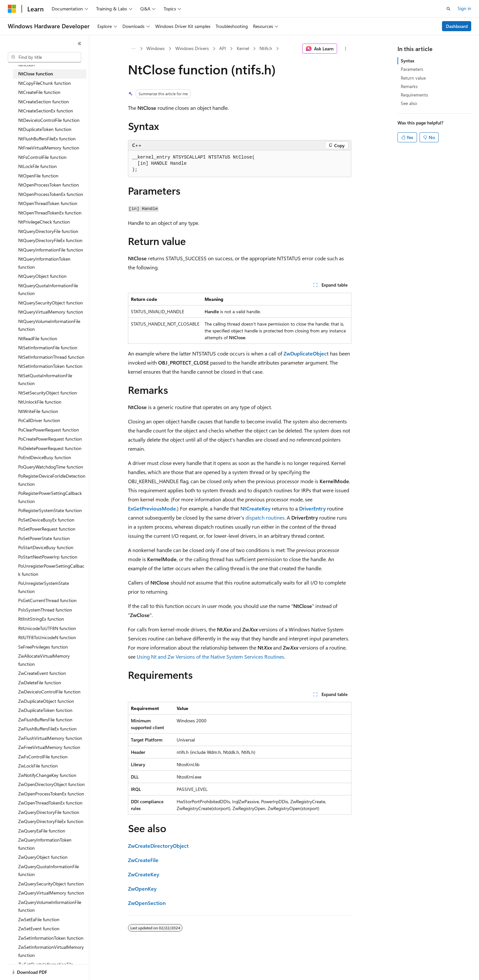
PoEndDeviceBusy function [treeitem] (45, 457)
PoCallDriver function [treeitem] (39, 420)
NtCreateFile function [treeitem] (39, 92)
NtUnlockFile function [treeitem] (40, 402)
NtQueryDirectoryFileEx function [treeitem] (50, 240)
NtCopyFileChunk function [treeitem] (44, 83)
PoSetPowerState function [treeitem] (44, 538)
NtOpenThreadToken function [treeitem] (48, 203)
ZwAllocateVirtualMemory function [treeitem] (44, 660)
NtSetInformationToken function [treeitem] (50, 366)
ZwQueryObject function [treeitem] (43, 857)
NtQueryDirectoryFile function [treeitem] (48, 231)
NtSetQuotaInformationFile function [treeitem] (45, 380)
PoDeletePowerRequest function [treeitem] (50, 448)
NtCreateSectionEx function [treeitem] (46, 111)
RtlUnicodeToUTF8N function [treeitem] (47, 628)
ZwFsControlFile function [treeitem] (43, 757)
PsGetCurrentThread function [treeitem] (47, 600)
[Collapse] (80, 44)
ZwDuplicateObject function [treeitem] (46, 701)
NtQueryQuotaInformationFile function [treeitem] (48, 290)
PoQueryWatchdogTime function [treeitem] (51, 467)
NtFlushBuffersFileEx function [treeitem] (47, 139)
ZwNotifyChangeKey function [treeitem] (47, 775)
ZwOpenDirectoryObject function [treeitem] (51, 784)
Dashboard (457, 26)
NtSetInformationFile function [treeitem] (48, 348)
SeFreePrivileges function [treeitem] (43, 647)
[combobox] (44, 57)
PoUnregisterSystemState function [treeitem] (44, 587)
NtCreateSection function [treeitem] (44, 102)
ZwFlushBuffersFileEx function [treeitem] (47, 729)
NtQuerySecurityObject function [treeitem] (50, 303)
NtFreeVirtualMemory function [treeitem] (49, 148)
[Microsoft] (12, 9)
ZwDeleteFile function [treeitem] (40, 683)
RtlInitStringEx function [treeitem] (41, 619)
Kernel (243, 48)
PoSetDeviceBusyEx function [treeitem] (46, 520)
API (223, 48)
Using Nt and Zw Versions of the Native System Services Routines (210, 657)
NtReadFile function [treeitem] (38, 338)
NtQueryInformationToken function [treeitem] (44, 263)
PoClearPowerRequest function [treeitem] (49, 430)
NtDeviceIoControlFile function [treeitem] (49, 120)
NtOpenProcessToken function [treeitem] (49, 185)
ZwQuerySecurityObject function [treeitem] (51, 884)
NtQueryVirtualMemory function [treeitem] (51, 312)
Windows (156, 48)
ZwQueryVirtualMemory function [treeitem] (51, 893)
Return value (413, 78)
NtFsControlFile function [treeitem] (42, 157)
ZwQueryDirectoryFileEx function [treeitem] (51, 821)
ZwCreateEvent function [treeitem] (42, 673)
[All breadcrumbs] (134, 49)
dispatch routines (265, 517)
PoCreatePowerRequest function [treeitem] (50, 439)
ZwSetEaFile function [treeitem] (39, 919)
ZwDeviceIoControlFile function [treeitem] (49, 692)
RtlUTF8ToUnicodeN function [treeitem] (47, 637)
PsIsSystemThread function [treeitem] (45, 610)
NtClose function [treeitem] (36, 74)
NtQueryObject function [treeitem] (42, 276)
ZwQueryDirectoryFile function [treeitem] (49, 812)
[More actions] (345, 49)
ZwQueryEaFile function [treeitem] (42, 831)
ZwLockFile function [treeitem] (38, 766)
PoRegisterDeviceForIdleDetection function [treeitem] (52, 480)
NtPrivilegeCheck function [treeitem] (44, 222)
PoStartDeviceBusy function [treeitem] (46, 547)
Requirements (414, 95)
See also (409, 103)
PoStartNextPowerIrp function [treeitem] (48, 557)
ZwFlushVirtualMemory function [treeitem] (50, 738)
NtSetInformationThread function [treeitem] (51, 357)
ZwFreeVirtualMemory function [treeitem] (49, 747)
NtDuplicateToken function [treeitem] (45, 129)
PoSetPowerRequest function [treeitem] (47, 529)
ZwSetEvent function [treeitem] (39, 928)
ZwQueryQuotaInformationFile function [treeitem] (49, 870)
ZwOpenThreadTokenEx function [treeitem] (50, 803)
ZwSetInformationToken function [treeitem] (51, 938)
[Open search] (448, 9)
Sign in (464, 8)
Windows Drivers (192, 48)
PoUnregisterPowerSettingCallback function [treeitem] (51, 570)
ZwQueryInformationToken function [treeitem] (45, 844)
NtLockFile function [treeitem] (38, 166)
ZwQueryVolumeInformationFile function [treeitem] (50, 906)
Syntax (408, 61)
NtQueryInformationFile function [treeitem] (51, 250)
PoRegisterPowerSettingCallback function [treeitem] (50, 497)
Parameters (412, 69)
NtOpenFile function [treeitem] (38, 176)
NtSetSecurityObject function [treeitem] (48, 393)
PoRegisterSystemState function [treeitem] (50, 510)
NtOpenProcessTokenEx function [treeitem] (51, 194)
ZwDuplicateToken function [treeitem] (45, 710)
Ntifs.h (266, 48)
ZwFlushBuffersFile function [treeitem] (45, 720)
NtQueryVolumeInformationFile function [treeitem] (49, 325)
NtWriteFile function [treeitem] (38, 411)
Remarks (409, 86)
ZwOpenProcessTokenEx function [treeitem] (51, 794)
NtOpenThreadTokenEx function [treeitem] (50, 213)
